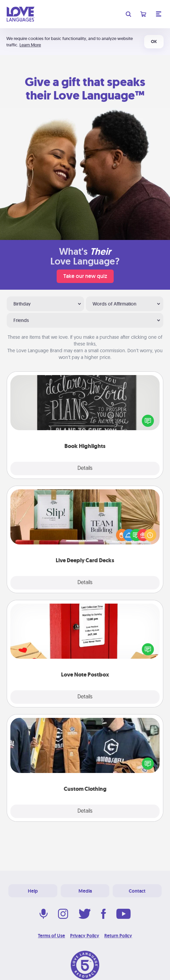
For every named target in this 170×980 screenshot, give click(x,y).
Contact (137, 891)
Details (85, 468)
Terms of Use (51, 936)
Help (33, 891)
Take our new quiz (85, 276)
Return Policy (118, 936)
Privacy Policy (85, 936)
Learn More (30, 45)
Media (85, 891)
